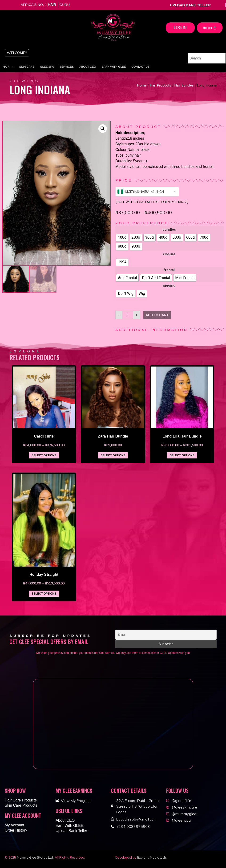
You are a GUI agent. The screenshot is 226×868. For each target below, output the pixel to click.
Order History (16, 830)
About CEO (88, 67)
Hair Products (161, 85)
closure (169, 254)
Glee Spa (47, 67)
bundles (169, 230)
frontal (169, 270)
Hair (8, 67)
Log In (180, 28)
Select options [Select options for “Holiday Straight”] (44, 594)
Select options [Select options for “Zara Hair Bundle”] (113, 455)
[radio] (122, 238)
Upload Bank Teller (71, 831)
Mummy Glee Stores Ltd (35, 857)
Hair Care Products (21, 800)
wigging (169, 286)
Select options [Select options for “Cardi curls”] (44, 455)
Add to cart (157, 315)
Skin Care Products (21, 805)
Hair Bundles (184, 85)
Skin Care (27, 67)
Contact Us (140, 67)
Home (142, 85)
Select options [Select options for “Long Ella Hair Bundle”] (182, 455)
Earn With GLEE (114, 67)
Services (67, 67)
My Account (14, 825)
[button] (17, 53)
